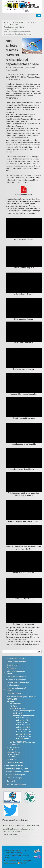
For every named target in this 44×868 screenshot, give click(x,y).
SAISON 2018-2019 (24, 736)
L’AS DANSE (12, 757)
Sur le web (11, 781)
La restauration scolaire (16, 677)
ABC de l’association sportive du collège (22, 697)
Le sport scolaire (18, 22)
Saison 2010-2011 (23, 720)
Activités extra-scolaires (16, 659)
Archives (31, 22)
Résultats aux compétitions (14, 27)
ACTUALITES (12, 699)
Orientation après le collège (17, 768)
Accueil (7, 22)
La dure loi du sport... (11, 835)
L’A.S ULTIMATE (13, 754)
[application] (24, 228)
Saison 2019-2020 (11, 29)
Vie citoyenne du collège (17, 784)
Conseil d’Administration (16, 662)
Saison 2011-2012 (23, 722)
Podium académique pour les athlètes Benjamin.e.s (22, 825)
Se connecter (10, 861)
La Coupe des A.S (14, 752)
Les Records (18, 713)
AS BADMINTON (13, 747)
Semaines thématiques (16, 775)
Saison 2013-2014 (23, 718)
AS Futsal (14, 706)
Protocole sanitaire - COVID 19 (19, 772)
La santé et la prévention (16, 680)
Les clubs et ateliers (15, 762)
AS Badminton (15, 704)
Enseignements (13, 665)
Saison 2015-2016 (23, 729)
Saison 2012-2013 (23, 725)
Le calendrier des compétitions (24, 711)
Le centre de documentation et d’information (18, 684)
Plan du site (22, 861)
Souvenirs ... (12, 759)
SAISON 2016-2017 (24, 732)
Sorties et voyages (14, 778)
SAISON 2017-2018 (24, 734)
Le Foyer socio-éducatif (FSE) (16, 689)
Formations (11, 668)
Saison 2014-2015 (23, 727)
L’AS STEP (11, 750)
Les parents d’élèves (15, 765)
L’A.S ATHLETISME (11, 25)
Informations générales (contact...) (16, 672)
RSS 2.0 (22, 863)
